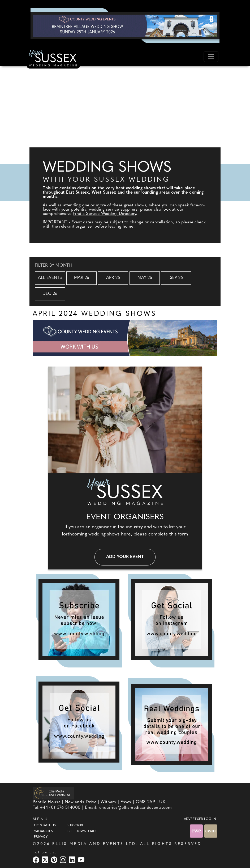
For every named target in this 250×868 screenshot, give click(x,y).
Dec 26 (50, 294)
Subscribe (75, 826)
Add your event (125, 557)
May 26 (145, 278)
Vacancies (43, 831)
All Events (50, 278)
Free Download (81, 831)
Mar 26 (82, 278)
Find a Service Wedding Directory (104, 214)
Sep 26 (176, 278)
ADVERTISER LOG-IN (200, 819)
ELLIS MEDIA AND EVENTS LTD (94, 844)
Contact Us (45, 826)
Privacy (41, 837)
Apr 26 (113, 278)
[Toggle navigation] (211, 57)
